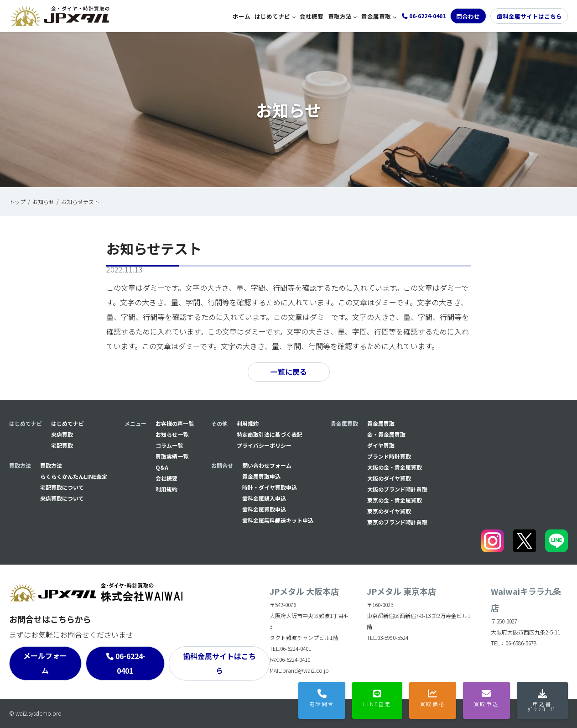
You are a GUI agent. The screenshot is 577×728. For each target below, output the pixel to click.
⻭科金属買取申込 (264, 509)
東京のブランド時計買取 (397, 522)
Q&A (162, 467)
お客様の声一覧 (175, 423)
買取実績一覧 (172, 456)
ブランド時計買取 (389, 456)
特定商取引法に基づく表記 (270, 434)
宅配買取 (62, 445)
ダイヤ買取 (381, 445)
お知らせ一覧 (172, 434)
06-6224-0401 (131, 663)
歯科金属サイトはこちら (529, 16)
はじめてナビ (272, 16)
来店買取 (62, 434)
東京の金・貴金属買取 (395, 500)
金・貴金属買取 (386, 434)
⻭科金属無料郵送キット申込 (278, 520)
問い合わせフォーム (267, 465)
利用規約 (166, 489)
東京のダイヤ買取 (389, 511)
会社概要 (312, 16)
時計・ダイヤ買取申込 (270, 487)
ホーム (242, 16)
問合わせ (468, 16)
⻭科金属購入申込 (264, 498)
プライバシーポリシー (264, 445)
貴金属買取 (376, 16)
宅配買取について (62, 487)
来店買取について (62, 498)
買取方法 (340, 16)
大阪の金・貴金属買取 (395, 467)
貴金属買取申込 (261, 476)
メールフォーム (45, 663)
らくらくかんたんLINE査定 (74, 476)
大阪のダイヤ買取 (389, 478)
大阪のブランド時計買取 (397, 489)
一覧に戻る (289, 372)
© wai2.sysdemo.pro (35, 713)
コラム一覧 (169, 445)
